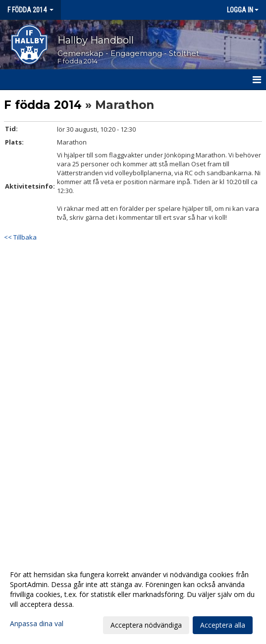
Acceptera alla (223, 625)
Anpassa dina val (37, 624)
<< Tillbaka (20, 237)
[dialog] (133, 599)
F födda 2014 (43, 105)
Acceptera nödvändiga (146, 625)
